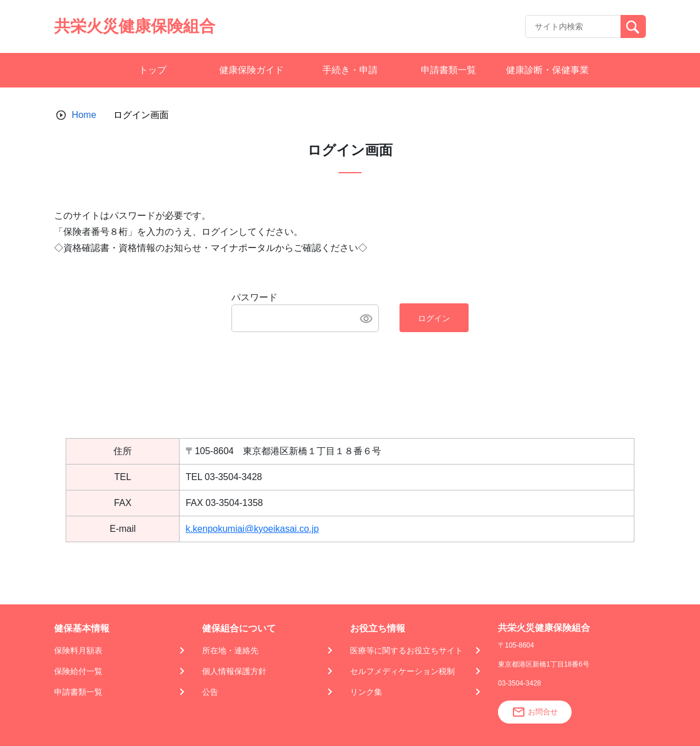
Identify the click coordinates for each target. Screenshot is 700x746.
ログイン (434, 318)
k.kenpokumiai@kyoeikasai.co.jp (252, 529)
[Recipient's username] (573, 26)
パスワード (254, 297)
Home (84, 115)
